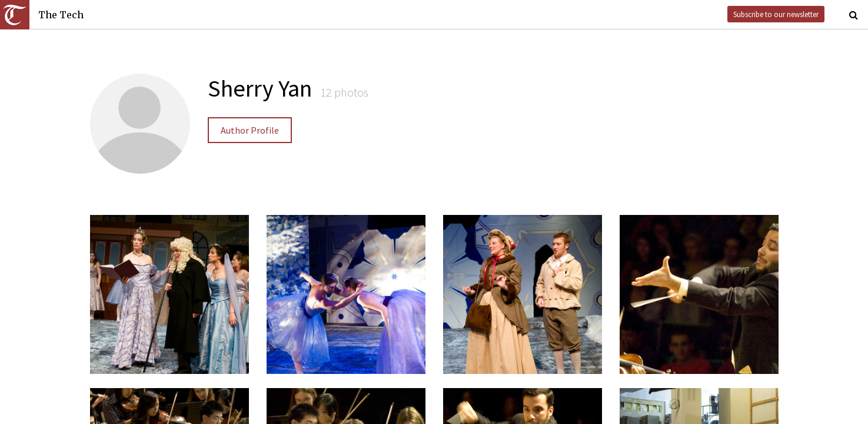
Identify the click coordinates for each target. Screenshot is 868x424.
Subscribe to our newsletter (776, 14)
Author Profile (250, 130)
